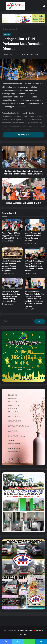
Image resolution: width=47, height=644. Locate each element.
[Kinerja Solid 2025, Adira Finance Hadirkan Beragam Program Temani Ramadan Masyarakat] (12, 253)
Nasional (14, 29)
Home (6, 29)
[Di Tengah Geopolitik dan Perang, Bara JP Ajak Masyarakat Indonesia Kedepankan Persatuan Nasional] (35, 253)
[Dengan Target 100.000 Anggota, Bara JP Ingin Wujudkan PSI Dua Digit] (12, 225)
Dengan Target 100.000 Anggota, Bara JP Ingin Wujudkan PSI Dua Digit (11, 236)
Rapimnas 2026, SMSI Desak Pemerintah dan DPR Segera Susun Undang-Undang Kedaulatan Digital (11, 296)
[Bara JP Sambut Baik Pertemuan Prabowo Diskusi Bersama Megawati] (35, 225)
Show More (23, 135)
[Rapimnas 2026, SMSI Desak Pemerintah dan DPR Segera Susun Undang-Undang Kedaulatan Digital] (12, 283)
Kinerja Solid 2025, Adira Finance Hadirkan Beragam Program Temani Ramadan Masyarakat (12, 266)
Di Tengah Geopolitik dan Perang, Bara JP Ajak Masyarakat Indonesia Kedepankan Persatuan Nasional (34, 266)
